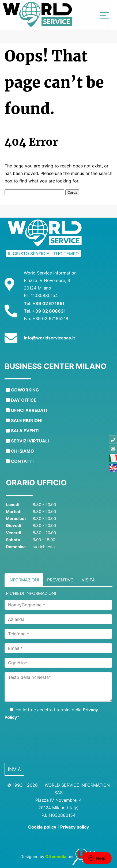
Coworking (25, 390)
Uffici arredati (29, 410)
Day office (24, 400)
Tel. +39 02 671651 (44, 303)
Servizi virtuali (30, 441)
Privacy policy (75, 827)
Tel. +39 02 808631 (45, 311)
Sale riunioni (27, 420)
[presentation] (45, 740)
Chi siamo (22, 451)
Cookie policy (42, 827)
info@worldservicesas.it (49, 338)
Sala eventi (25, 431)
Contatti (22, 461)
